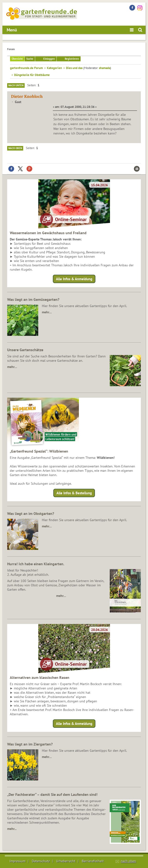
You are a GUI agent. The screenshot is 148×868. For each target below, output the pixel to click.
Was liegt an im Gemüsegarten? (33, 299)
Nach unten (16, 85)
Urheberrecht (66, 861)
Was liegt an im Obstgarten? (31, 513)
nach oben (128, 861)
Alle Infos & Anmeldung (74, 279)
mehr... (12, 829)
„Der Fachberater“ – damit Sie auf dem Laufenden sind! (52, 794)
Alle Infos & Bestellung (74, 493)
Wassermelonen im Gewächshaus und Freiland (48, 233)
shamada (105, 68)
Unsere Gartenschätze (25, 350)
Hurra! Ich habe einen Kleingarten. (36, 564)
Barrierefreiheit (93, 861)
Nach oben (15, 148)
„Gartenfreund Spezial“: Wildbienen (39, 451)
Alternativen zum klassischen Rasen (40, 677)
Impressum (17, 861)
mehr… (47, 312)
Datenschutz (41, 861)
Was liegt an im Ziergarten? (30, 744)
